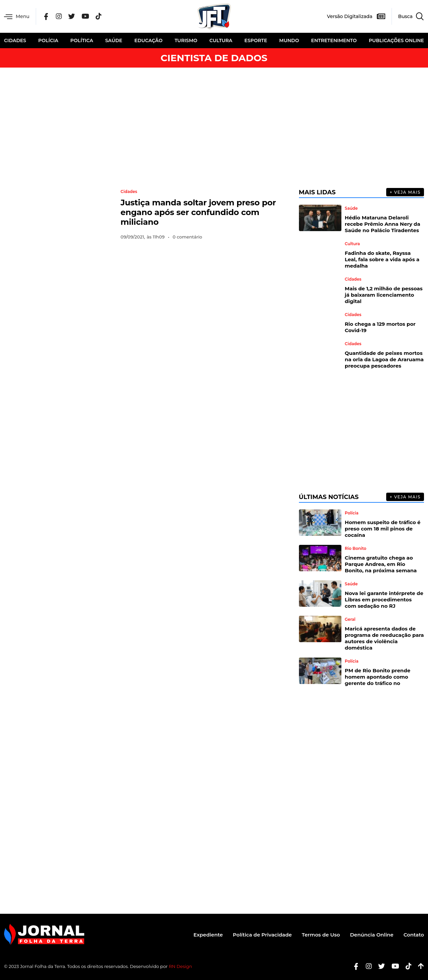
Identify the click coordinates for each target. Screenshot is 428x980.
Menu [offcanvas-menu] (17, 17)
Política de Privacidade (262, 935)
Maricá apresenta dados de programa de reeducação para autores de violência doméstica (384, 638)
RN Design (181, 966)
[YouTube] (85, 17)
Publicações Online (396, 40)
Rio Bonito (355, 549)
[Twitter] (72, 17)
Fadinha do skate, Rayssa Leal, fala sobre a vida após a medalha (382, 259)
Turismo (186, 40)
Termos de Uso (321, 935)
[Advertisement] (214, 128)
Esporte (256, 40)
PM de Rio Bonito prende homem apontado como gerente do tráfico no (378, 677)
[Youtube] (393, 966)
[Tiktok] (406, 966)
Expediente (208, 935)
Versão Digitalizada (350, 16)
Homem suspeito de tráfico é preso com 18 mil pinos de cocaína (383, 529)
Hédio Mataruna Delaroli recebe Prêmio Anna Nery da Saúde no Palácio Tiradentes (383, 224)
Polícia (48, 40)
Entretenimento (334, 40)
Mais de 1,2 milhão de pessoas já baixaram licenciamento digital (384, 295)
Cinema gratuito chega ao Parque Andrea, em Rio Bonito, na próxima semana (381, 564)
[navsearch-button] (408, 16)
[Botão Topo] (418, 966)
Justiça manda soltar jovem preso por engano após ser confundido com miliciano (198, 212)
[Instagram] (59, 17)
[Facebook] (46, 17)
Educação (148, 40)
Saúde (114, 40)
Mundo (289, 40)
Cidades (15, 40)
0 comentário (187, 237)
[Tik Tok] (99, 17)
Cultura (221, 40)
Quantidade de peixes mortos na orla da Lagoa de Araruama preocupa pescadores (384, 359)
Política (82, 40)
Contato (414, 935)
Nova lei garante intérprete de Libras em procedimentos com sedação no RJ (384, 600)
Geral (350, 619)
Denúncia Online (372, 935)
